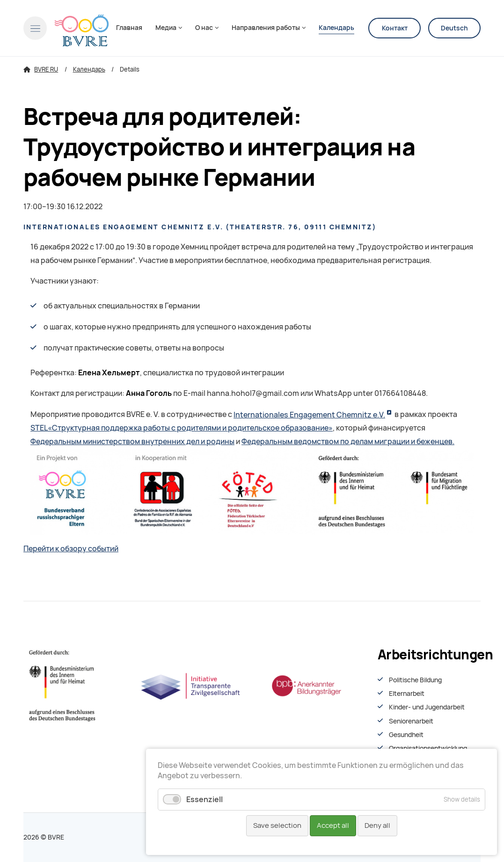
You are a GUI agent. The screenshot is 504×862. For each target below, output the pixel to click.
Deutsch (454, 28)
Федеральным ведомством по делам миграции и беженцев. (348, 442)
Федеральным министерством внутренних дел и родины (132, 442)
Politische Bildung (415, 680)
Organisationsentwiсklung (428, 748)
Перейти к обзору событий (71, 549)
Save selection (277, 825)
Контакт (395, 28)
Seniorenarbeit (411, 721)
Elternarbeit (407, 694)
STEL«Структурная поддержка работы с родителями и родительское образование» (182, 428)
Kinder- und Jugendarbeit (427, 707)
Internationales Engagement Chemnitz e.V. (309, 415)
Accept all (333, 825)
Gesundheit (406, 735)
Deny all (377, 825)
